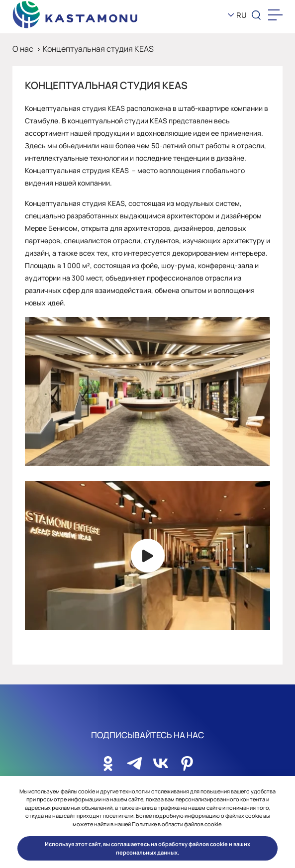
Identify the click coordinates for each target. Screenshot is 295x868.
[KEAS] (75, 15)
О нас (23, 49)
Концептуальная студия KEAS (98, 49)
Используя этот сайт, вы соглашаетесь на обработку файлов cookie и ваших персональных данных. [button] (147, 848)
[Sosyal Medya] (108, 761)
